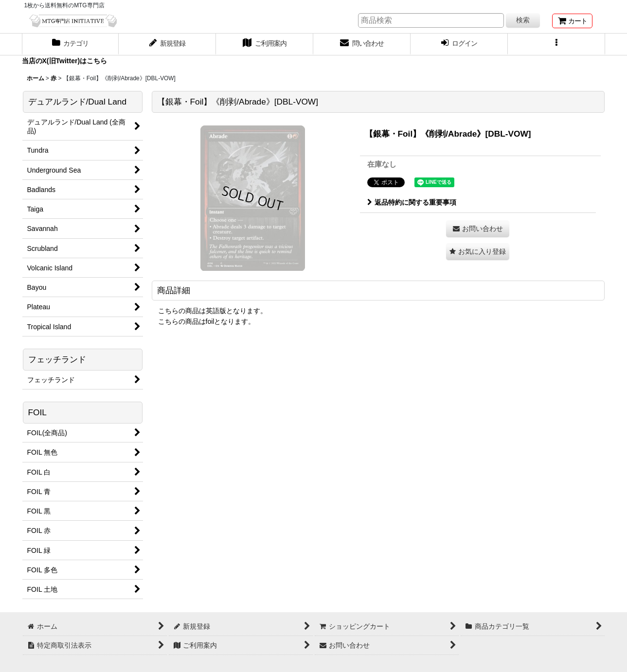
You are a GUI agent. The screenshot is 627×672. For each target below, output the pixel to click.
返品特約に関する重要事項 (412, 202)
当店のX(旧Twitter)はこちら (65, 61)
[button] (556, 44)
